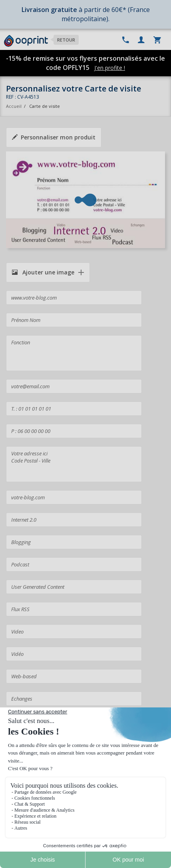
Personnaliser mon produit (54, 137)
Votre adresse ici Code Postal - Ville (74, 464)
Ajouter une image (43, 272)
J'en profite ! (110, 68)
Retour (66, 40)
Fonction (74, 353)
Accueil (14, 106)
